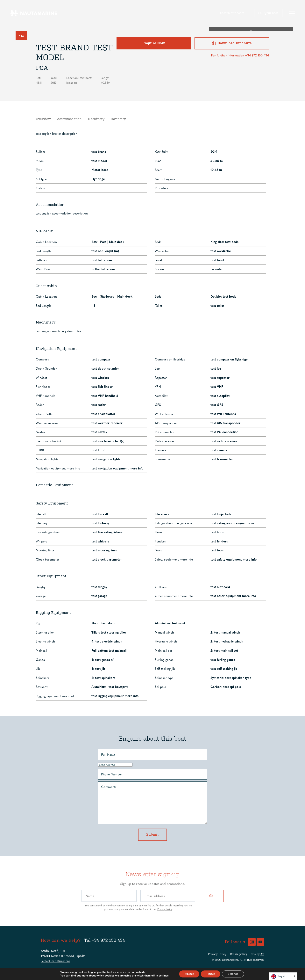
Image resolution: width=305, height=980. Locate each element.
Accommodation (69, 104)
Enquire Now (184, 49)
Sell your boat (268, 13)
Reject (211, 974)
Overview (43, 104)
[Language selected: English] (283, 976)
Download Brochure (242, 49)
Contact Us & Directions (55, 963)
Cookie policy (239, 956)
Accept (189, 974)
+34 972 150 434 (108, 942)
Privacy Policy (165, 911)
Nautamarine (230, 962)
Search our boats (232, 13)
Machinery (96, 104)
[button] (292, 13)
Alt (262, 956)
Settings (233, 974)
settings (164, 976)
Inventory (118, 104)
